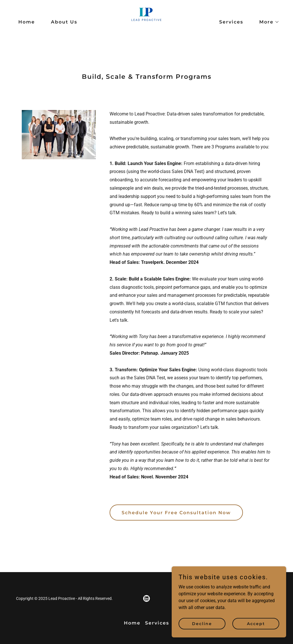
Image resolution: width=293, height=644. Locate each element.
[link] (146, 22)
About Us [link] (64, 22)
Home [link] (27, 22)
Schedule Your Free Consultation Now (176, 513)
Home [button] (132, 623)
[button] (267, 22)
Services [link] (231, 22)
